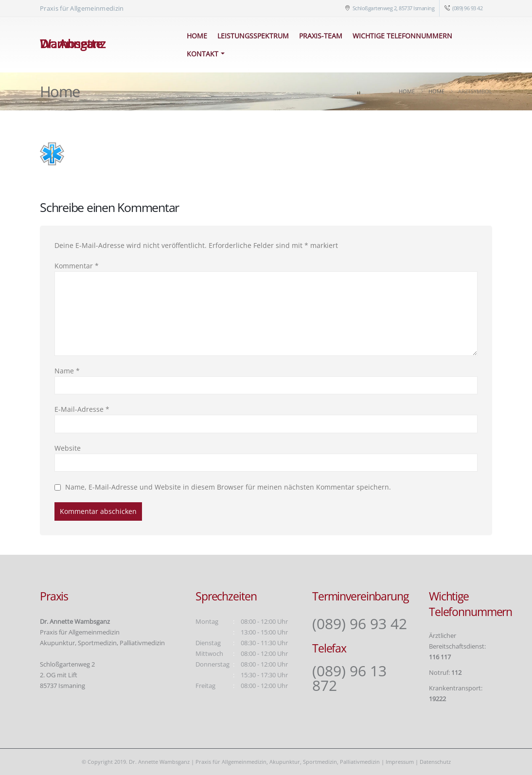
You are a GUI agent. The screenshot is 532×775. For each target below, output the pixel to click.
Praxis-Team (321, 36)
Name (67, 371)
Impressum (400, 762)
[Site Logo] (104, 45)
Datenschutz (435, 762)
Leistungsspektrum (253, 36)
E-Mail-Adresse (82, 409)
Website (68, 448)
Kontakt (203, 54)
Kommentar (77, 266)
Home (197, 36)
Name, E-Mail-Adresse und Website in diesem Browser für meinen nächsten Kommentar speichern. (228, 487)
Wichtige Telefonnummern (402, 36)
